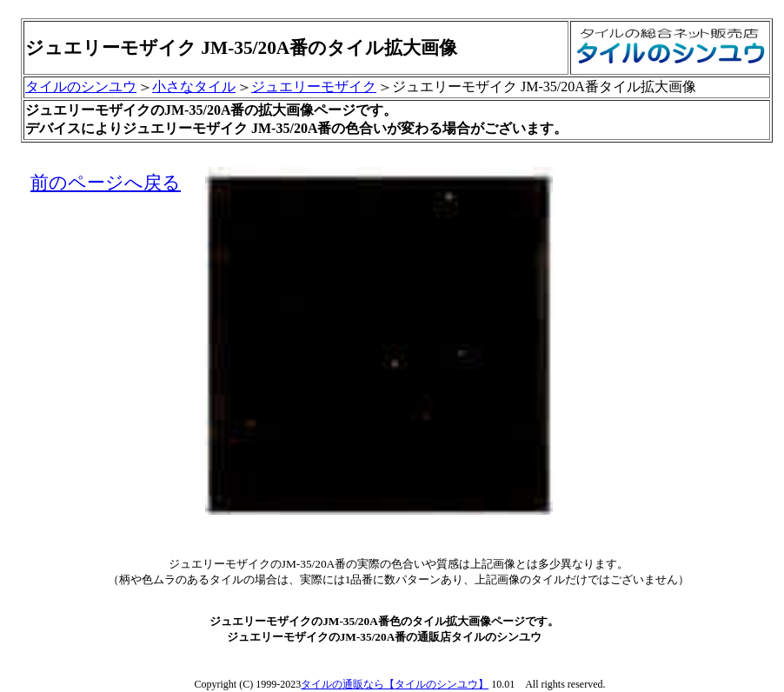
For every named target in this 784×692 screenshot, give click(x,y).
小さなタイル (194, 86)
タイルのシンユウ (81, 86)
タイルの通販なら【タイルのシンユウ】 (395, 684)
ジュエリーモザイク (314, 86)
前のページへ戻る (106, 183)
